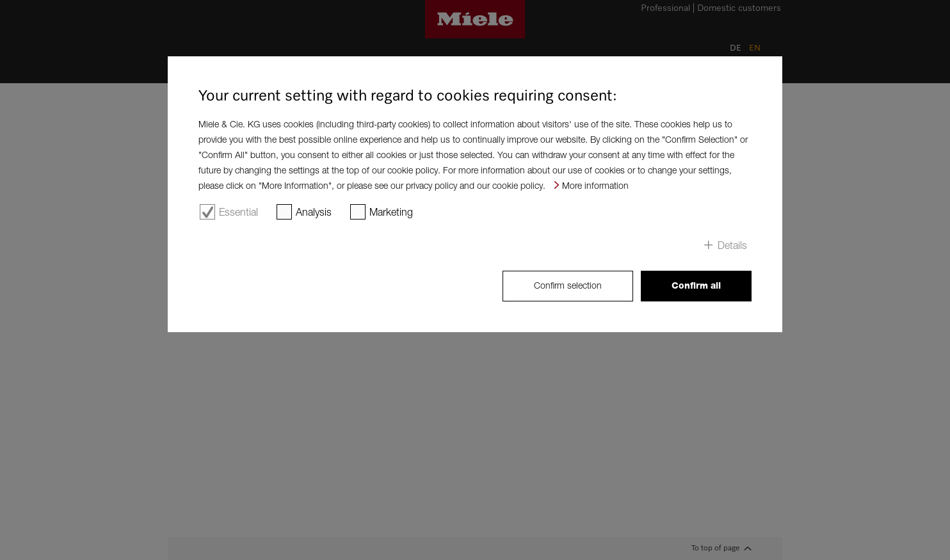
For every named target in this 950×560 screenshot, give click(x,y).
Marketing (391, 212)
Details (732, 245)
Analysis (314, 212)
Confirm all (696, 285)
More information (595, 185)
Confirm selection (568, 285)
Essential (238, 212)
